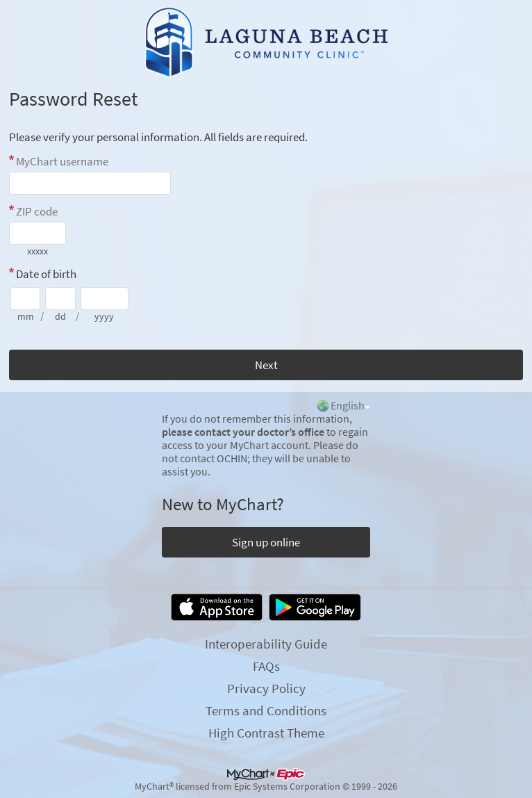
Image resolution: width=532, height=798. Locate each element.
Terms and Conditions (266, 710)
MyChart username (62, 161)
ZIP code (37, 211)
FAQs (266, 666)
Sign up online (266, 542)
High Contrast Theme (266, 733)
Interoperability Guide (266, 644)
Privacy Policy (266, 688)
